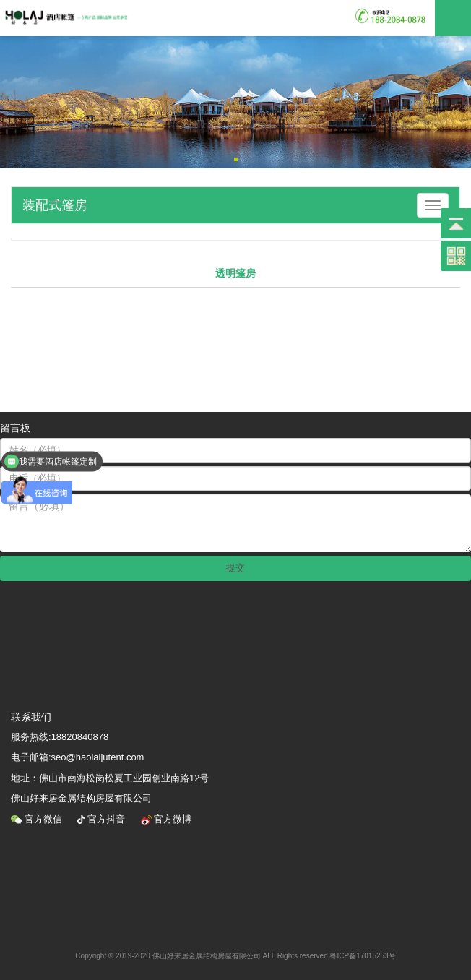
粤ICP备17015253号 (362, 956)
